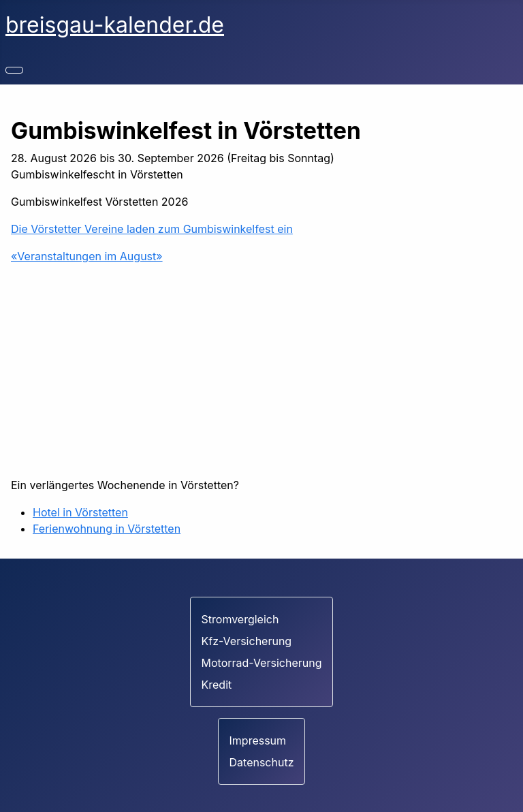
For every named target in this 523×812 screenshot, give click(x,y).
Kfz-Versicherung (247, 641)
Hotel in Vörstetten (80, 512)
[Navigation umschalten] (14, 70)
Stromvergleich (240, 619)
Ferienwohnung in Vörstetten (107, 529)
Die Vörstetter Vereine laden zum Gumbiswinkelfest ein (152, 229)
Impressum (258, 740)
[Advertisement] (261, 371)
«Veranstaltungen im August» (87, 256)
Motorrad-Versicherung (262, 663)
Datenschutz (262, 762)
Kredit (217, 685)
